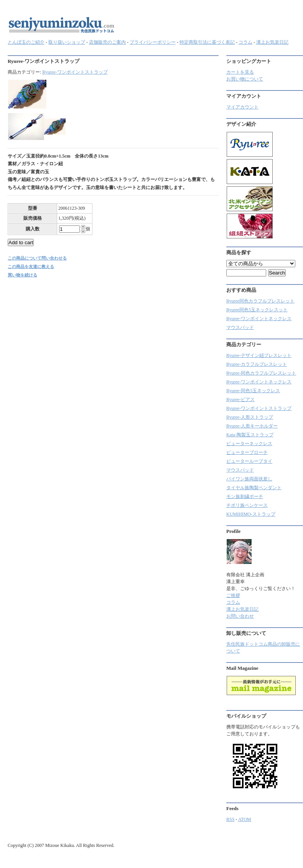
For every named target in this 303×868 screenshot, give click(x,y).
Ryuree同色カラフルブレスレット (260, 301)
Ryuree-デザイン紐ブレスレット (259, 355)
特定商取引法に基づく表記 (207, 42)
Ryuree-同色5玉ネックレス (253, 391)
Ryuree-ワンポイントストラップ (75, 72)
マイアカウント (242, 107)
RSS (230, 819)
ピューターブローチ (247, 452)
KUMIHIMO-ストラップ (251, 514)
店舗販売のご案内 (107, 42)
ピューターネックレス (249, 444)
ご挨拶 (233, 595)
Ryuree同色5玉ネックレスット (257, 310)
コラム (245, 42)
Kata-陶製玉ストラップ (250, 435)
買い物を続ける (22, 275)
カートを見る (240, 72)
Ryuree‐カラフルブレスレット (257, 364)
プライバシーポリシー (153, 42)
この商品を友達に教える (31, 266)
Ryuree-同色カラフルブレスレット (261, 373)
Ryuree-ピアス (240, 399)
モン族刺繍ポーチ (245, 496)
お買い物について (245, 79)
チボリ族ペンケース (247, 505)
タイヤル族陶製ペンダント (254, 488)
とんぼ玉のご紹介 (26, 42)
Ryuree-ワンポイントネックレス (259, 319)
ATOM (245, 819)
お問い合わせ (240, 616)
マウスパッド (240, 327)
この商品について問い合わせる (37, 258)
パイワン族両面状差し (249, 479)
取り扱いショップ (67, 42)
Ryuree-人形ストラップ (250, 417)
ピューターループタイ (249, 461)
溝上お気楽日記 (272, 42)
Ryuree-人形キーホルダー (252, 426)
